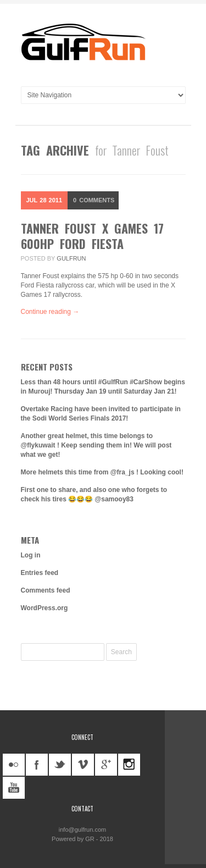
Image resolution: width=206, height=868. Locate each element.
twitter (60, 765)
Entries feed (40, 573)
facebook (37, 765)
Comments (94, 200)
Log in (31, 555)
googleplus (106, 765)
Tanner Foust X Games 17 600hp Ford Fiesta (92, 236)
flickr (14, 765)
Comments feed (46, 590)
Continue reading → (50, 312)
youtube (14, 788)
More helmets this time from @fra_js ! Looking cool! (102, 472)
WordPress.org (44, 608)
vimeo (83, 765)
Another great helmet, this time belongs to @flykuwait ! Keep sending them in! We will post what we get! (96, 445)
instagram (129, 765)
